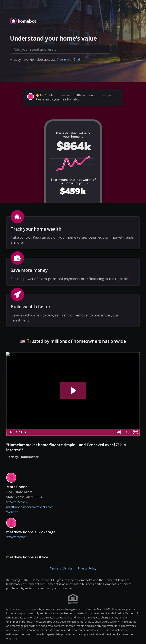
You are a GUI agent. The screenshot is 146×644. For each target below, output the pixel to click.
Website (12, 512)
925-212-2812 (17, 502)
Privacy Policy (87, 568)
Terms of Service (61, 568)
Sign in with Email (69, 59)
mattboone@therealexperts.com (30, 507)
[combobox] (60, 49)
